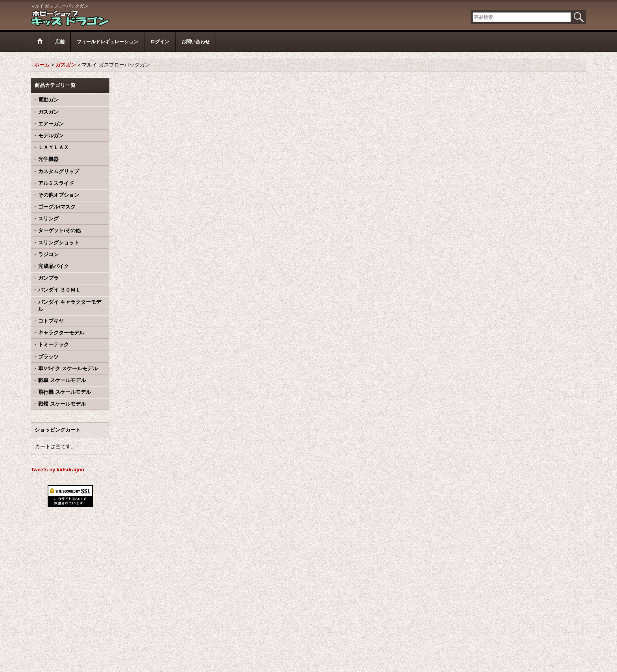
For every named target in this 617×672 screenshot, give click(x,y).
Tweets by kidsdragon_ (59, 470)
